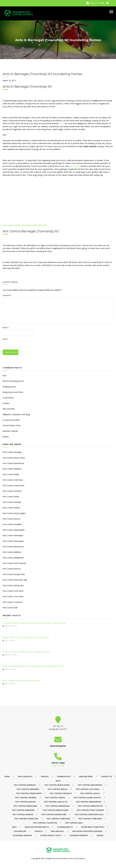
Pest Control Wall (10, 608)
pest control (75, 166)
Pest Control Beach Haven (14, 458)
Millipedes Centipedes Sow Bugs (16, 414)
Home (7, 777)
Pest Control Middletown (13, 558)
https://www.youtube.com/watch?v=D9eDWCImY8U (25, 225)
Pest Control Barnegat (12, 452)
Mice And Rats (9, 409)
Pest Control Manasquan (13, 541)
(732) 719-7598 (95, 3)
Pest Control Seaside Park (14, 574)
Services (45, 777)
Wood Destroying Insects (13, 381)
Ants (62, 123)
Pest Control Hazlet (11, 497)
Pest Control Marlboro (12, 469)
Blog (58, 781)
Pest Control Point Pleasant (14, 563)
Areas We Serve (86, 777)
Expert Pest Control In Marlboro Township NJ (26, 637)
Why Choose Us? (25, 777)
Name (6, 328)
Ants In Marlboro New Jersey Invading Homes (26, 652)
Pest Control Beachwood (13, 463)
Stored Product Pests (12, 425)
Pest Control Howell (11, 508)
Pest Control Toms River (13, 591)
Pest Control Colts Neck (13, 480)
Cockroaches (8, 398)
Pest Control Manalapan (13, 535)
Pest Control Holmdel (12, 502)
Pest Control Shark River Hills (15, 580)
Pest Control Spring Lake (13, 585)
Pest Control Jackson (12, 519)
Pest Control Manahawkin (14, 530)
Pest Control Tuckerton (13, 602)
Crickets (6, 403)
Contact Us (106, 777)
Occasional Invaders (11, 420)
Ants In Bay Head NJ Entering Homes (22, 681)
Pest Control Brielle (11, 474)
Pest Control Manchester (13, 547)
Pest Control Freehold (12, 491)
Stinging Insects (9, 387)
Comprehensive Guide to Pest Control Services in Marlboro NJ (34, 623)
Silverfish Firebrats (10, 431)
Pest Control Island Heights (14, 513)
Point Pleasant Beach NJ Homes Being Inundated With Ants (33, 666)
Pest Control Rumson (12, 569)
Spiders (6, 437)
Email (5, 339)
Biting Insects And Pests (13, 392)
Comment (7, 295)
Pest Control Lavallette (12, 524)
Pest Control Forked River (14, 486)
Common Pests (64, 777)
